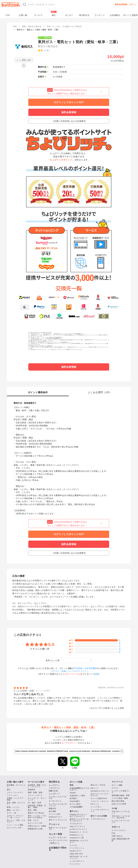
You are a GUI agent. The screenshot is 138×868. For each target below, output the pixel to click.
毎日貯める (84, 15)
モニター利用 (55, 834)
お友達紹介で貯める (58, 849)
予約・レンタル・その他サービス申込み (37, 817)
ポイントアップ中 (14, 828)
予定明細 (78, 668)
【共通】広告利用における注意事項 (69, 121)
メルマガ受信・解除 (120, 798)
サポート (116, 827)
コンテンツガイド (119, 830)
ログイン (133, 4)
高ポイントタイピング (58, 820)
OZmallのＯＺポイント (100, 791)
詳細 (96, 674)
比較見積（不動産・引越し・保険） (37, 806)
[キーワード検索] (62, 4)
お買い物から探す (15, 782)
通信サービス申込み (36, 813)
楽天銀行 (73, 798)
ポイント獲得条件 (38, 392)
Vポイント (95, 804)
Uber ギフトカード (77, 826)
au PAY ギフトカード (78, 829)
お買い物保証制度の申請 (121, 840)
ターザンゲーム (55, 801)
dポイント (95, 788)
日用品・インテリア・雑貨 (16, 799)
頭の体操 (52, 811)
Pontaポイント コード (79, 832)
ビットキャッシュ (77, 848)
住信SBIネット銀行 (78, 796)
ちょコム (73, 845)
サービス (38, 15)
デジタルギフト (76, 824)
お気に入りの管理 (119, 804)
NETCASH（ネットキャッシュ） (79, 857)
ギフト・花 (11, 813)
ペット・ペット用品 (15, 825)
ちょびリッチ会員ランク (121, 792)
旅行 (54, 15)
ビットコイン (75, 864)
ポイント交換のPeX (99, 798)
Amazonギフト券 (77, 838)
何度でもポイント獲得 (37, 826)
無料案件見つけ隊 (35, 829)
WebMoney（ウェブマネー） (79, 841)
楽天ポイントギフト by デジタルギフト (79, 820)
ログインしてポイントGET (69, 102)
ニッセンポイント (77, 861)
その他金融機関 (76, 807)
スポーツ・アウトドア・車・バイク (15, 817)
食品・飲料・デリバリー (16, 804)
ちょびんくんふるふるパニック (58, 805)
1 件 (47, 50)
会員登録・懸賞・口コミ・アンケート (37, 786)
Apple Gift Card (76, 854)
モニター (69, 15)
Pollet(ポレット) (76, 835)
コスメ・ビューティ (15, 792)
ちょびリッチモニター (58, 837)
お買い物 (23, 15)
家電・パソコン (13, 807)
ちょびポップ (54, 794)
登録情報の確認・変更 (121, 795)
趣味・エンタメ (13, 810)
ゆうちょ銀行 (75, 804)
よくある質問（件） (100, 392)
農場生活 (52, 808)
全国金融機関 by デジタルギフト (79, 789)
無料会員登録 (121, 4)
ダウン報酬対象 (45, 38)
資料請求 (31, 790)
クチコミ (115, 788)
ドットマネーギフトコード (100, 811)
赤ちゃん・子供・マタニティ (16, 821)
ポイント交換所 (130, 15)
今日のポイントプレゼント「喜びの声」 (121, 817)
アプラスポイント (98, 819)
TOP (8, 15)
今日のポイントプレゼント (121, 812)
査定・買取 (32, 810)
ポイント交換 (76, 782)
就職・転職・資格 (35, 792)
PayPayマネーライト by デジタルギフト (78, 815)
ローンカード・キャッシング (37, 799)
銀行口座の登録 (118, 801)
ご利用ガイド (54, 843)
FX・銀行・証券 (34, 803)
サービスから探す (36, 782)
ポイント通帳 (117, 785)
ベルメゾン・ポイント (100, 801)
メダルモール (54, 788)
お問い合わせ (117, 836)
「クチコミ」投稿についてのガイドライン (69, 671)
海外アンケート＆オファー (58, 829)
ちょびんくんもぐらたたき (58, 797)
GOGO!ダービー (56, 817)
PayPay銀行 (75, 801)
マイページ (117, 782)
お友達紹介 (115, 15)
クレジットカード (35, 795)
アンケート (100, 15)
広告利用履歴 (91, 668)
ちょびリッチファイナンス (121, 821)
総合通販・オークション (16, 786)
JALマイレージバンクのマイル (99, 795)
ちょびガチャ (54, 785)
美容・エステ (33, 820)
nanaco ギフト (76, 851)
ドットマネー (96, 807)
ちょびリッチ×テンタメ (58, 840)
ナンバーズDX (55, 814)
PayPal (73, 793)
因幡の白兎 (53, 791)
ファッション (12, 795)
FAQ (113, 833)
